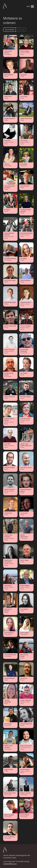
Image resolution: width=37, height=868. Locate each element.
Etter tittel (21, 30)
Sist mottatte (10, 30)
